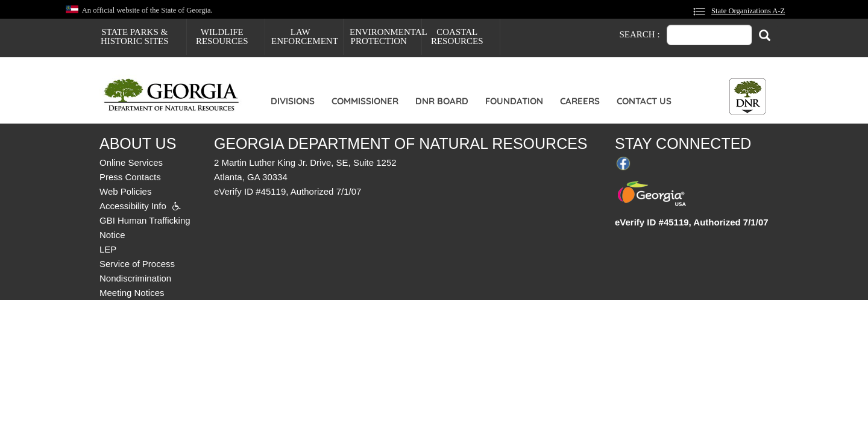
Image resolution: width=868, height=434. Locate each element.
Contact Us (644, 101)
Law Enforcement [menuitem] (305, 36)
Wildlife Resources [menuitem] (222, 36)
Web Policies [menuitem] (125, 191)
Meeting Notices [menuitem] (132, 293)
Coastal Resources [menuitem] (457, 36)
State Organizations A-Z (748, 11)
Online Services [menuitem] (131, 162)
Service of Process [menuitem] (137, 264)
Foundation (514, 101)
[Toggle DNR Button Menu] (747, 96)
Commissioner (365, 101)
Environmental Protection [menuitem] (385, 36)
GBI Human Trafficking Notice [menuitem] (145, 228)
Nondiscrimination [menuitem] (135, 278)
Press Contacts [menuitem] (130, 177)
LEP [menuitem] (108, 249)
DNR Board (442, 101)
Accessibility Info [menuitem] (133, 206)
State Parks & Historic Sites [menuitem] (135, 36)
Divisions (293, 101)
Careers (580, 101)
